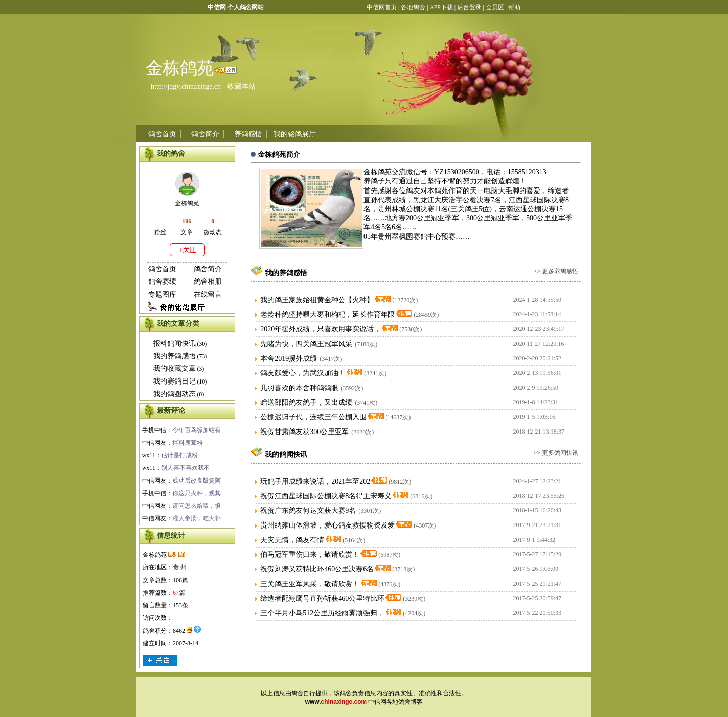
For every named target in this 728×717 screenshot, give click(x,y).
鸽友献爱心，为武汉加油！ (303, 373)
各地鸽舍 (413, 7)
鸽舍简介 (205, 134)
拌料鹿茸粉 (188, 443)
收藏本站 (242, 87)
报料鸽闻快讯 (174, 343)
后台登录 (469, 7)
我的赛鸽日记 (174, 381)
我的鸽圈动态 (174, 394)
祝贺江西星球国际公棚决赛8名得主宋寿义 (326, 496)
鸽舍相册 (208, 282)
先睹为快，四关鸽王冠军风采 (306, 344)
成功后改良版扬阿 (197, 481)
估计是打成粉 (179, 455)
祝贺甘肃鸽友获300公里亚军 (305, 432)
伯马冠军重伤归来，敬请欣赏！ (310, 555)
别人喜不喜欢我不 (186, 468)
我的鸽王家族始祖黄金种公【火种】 (317, 300)
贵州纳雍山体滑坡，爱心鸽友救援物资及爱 (328, 525)
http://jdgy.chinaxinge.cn (186, 87)
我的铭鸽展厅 (295, 134)
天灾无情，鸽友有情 (292, 540)
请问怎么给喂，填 (197, 506)
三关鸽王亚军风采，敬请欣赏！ (310, 584)
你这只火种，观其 (197, 493)
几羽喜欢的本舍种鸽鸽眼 (299, 388)
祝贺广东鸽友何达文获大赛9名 (308, 511)
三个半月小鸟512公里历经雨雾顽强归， (322, 613)
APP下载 (441, 7)
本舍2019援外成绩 (289, 358)
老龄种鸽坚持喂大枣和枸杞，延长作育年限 (328, 315)
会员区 (495, 7)
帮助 (514, 7)
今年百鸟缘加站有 (197, 430)
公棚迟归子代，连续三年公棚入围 (313, 417)
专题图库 (162, 294)
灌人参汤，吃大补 (197, 518)
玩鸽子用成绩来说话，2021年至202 (315, 481)
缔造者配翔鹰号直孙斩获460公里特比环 (322, 599)
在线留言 (208, 294)
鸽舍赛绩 (162, 282)
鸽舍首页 (162, 134)
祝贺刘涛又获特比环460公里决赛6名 (317, 569)
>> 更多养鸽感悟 (556, 271)
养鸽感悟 (248, 134)
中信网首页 (382, 7)
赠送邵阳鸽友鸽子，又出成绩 (306, 402)
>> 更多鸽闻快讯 (556, 453)
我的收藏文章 (174, 369)
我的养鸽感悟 (174, 356)
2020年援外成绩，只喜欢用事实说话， (321, 329)
